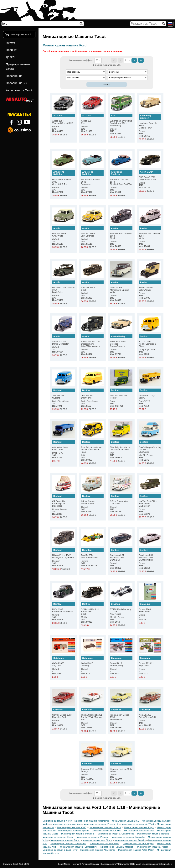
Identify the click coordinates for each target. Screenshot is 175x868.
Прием (10, 42)
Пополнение (14, 76)
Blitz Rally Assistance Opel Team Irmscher (121, 445)
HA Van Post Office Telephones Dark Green (150, 501)
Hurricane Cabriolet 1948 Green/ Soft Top (63, 178)
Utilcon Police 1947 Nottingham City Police (63, 554)
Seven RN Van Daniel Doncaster (63, 340)
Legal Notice (64, 864)
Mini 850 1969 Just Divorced (92, 232)
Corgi (117, 404)
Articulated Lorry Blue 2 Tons (63, 445)
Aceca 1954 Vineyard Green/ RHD (63, 119)
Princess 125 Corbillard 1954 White (150, 233)
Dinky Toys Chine (147, 352)
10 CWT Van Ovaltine (63, 394)
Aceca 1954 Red (92, 119)
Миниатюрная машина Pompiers (78, 834)
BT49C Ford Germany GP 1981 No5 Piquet (121, 609)
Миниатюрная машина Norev (57, 821)
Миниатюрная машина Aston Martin (136, 850)
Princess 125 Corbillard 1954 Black (121, 233)
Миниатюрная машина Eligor (139, 827)
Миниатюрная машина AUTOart (138, 824)
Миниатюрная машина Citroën (58, 837)
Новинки (12, 50)
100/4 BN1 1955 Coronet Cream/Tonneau (121, 341)
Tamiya (89, 563)
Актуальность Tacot (19, 90)
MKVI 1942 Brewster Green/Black (63, 607)
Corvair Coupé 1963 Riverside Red (63, 713)
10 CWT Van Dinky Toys (92, 394)
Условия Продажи (90, 864)
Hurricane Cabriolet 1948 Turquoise (92, 178)
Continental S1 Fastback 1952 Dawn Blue (121, 555)
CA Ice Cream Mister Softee (92, 499)
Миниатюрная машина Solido (106, 831)
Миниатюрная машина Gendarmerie (116, 834)
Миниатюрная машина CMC (72, 827)
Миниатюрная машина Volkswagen (68, 844)
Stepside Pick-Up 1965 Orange (92, 767)
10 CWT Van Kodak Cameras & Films (150, 341)
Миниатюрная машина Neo (67, 824)
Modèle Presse (146, 458)
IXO (87, 458)
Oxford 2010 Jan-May (92, 661)
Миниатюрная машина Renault (153, 834)
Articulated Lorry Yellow (150, 394)
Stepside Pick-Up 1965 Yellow (121, 767)
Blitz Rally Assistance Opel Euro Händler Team (92, 447)
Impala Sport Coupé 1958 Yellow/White (121, 714)
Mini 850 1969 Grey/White (63, 232)
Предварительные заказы (18, 66)
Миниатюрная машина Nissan (153, 847)
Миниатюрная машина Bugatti (138, 844)
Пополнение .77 (17, 83)
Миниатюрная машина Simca (97, 840)
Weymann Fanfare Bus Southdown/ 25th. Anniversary (121, 120)
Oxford (58, 129)
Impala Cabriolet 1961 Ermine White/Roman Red (92, 714)
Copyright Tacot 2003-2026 (16, 864)
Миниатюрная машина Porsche (130, 840)
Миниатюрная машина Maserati (117, 847)
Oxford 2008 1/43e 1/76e (150, 607)
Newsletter (124, 864)
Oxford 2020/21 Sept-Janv (150, 661)
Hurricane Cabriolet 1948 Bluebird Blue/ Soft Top (121, 178)
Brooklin (58, 563)
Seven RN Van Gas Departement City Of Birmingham (92, 341)
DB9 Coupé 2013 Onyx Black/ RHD (150, 175)
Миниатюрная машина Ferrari (65, 840)
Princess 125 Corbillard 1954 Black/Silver (63, 287)
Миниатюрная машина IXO (126, 821)
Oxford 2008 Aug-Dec (63, 661)
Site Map (136, 864)
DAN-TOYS (144, 404)
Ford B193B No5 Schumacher (92, 554)
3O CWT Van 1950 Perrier (121, 394)
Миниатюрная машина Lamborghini (78, 847)
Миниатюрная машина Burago (139, 831)
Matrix (87, 620)
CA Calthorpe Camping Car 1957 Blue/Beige (150, 447)
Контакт (76, 864)
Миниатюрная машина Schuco (105, 827)
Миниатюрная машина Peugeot (93, 837)
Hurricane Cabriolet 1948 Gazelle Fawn (150, 121)
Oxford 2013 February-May (121, 661)
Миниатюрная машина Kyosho (74, 831)
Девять (11, 57)
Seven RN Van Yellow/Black (150, 286)
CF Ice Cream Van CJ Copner (121, 499)
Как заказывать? (109, 864)
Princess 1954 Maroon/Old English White (121, 287)
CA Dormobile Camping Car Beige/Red (63, 501)
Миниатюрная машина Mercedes (128, 837)
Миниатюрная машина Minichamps (92, 821)
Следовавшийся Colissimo (155, 864)
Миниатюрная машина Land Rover (60, 850)
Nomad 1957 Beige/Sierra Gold (150, 713)
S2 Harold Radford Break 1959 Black (92, 609)
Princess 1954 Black (92, 286)
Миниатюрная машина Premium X (101, 824)
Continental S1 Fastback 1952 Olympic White (150, 555)
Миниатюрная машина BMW (104, 844)
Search (107, 85)
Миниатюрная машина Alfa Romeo (98, 850)
